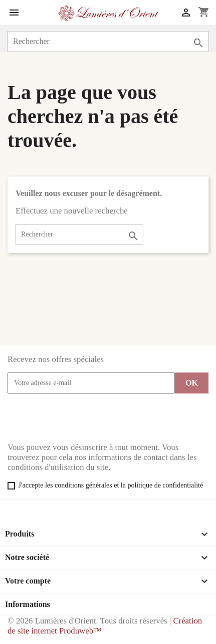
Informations (28, 604)
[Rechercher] (108, 41)
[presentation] (84, 418)
